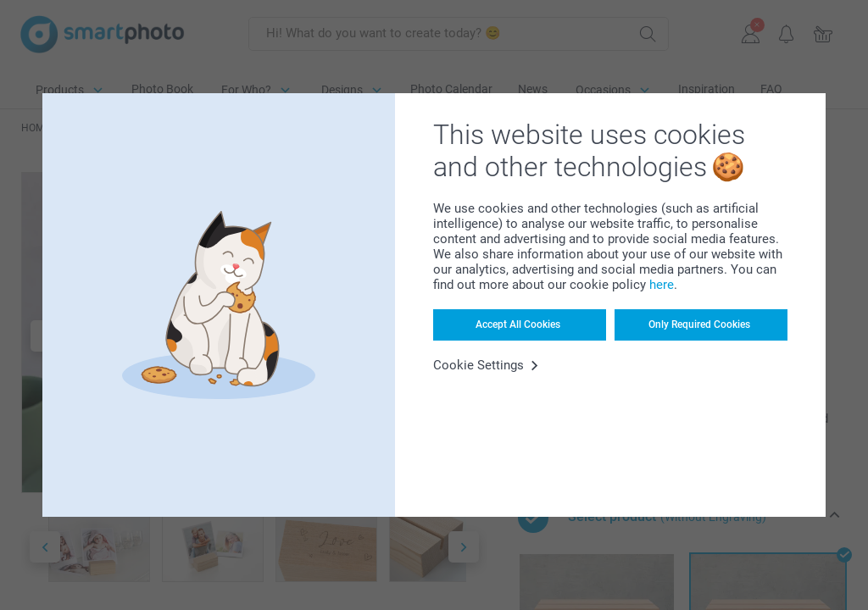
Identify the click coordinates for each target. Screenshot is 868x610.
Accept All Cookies (518, 324)
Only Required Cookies (699, 324)
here (662, 285)
